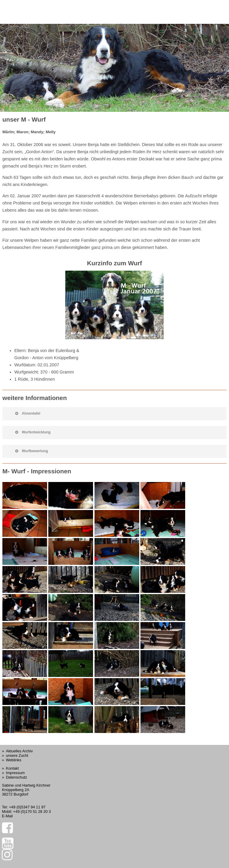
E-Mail (7, 816)
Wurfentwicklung (33, 432)
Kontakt (12, 768)
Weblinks (14, 760)
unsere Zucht (17, 755)
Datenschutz (17, 777)
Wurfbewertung (32, 451)
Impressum (15, 773)
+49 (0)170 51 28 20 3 (32, 812)
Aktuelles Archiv (19, 751)
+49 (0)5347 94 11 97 (27, 807)
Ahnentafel (28, 413)
